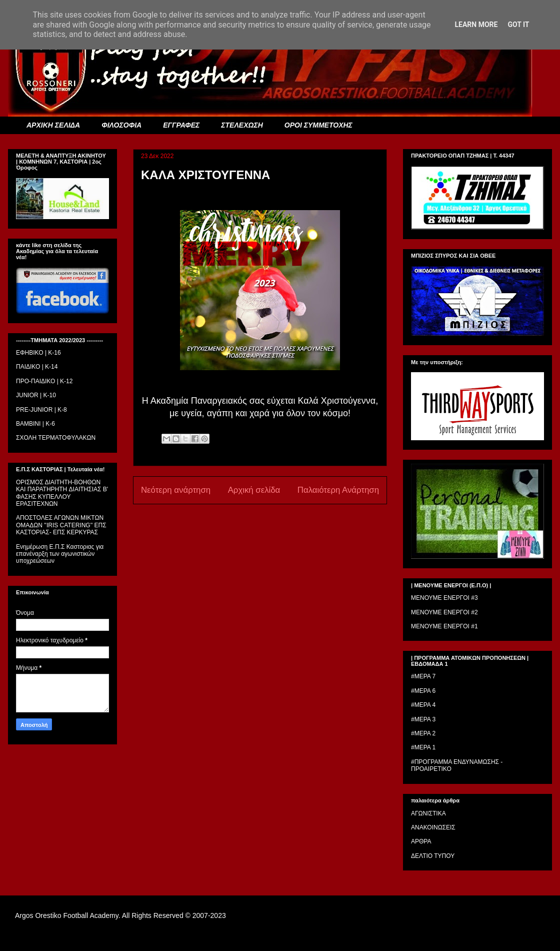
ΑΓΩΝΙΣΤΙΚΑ (428, 813)
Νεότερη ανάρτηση (176, 490)
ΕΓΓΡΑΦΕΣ (181, 125)
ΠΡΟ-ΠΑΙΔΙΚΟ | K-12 (44, 381)
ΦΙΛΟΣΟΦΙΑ (121, 125)
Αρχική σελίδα (254, 490)
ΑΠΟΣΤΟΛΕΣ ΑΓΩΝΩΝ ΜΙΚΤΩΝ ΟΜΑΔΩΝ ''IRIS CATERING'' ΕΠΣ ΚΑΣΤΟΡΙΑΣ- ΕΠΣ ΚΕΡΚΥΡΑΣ (61, 525)
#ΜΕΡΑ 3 (423, 719)
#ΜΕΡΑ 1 (423, 747)
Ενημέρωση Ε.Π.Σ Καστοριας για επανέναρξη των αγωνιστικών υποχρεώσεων (60, 554)
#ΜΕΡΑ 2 (423, 733)
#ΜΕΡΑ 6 (423, 691)
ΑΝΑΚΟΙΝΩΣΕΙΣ (433, 827)
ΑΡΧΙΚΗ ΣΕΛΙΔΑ (53, 125)
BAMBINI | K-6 (35, 424)
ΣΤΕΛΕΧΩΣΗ (242, 125)
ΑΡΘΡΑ (421, 841)
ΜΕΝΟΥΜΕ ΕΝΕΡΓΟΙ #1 (444, 626)
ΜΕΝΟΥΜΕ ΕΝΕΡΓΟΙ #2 (444, 612)
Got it (518, 25)
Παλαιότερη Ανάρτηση (338, 490)
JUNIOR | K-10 (36, 395)
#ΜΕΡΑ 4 (423, 705)
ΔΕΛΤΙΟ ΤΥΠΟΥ (433, 856)
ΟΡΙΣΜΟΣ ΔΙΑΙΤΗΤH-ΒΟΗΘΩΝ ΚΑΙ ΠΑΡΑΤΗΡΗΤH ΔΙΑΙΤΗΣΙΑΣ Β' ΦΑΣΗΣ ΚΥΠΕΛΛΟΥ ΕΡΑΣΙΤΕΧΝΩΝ (62, 493)
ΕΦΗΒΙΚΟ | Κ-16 (38, 353)
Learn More (476, 25)
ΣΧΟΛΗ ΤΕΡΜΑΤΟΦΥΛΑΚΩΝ (56, 438)
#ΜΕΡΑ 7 (423, 676)
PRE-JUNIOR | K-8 (41, 410)
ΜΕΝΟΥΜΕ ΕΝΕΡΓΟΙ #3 (444, 598)
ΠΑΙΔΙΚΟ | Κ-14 (37, 367)
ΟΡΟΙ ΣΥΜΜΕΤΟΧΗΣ (318, 125)
